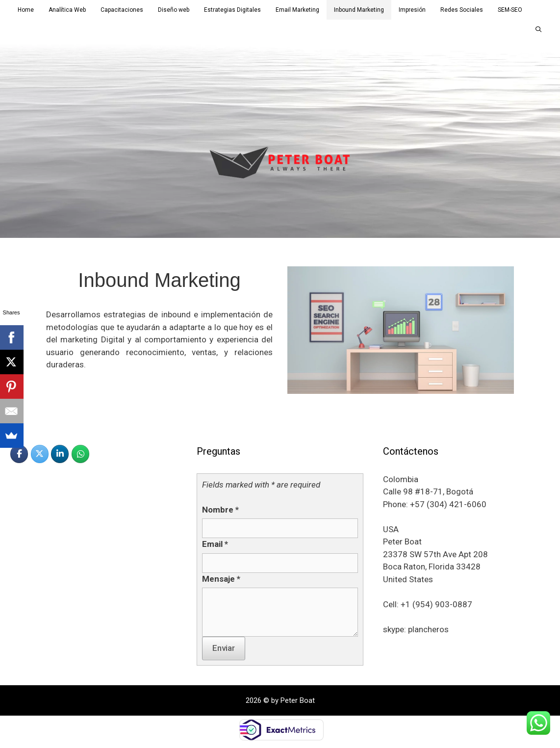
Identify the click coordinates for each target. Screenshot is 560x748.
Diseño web (174, 10)
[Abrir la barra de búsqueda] (539, 29)
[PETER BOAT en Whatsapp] (80, 454)
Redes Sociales (462, 10)
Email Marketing (297, 10)
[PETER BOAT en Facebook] (19, 454)
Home (26, 10)
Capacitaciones (122, 10)
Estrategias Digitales (232, 10)
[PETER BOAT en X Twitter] (40, 454)
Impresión (412, 10)
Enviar (224, 648)
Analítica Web (67, 10)
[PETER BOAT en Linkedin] (60, 454)
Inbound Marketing (359, 10)
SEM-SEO (510, 10)
